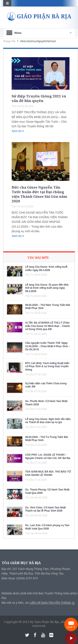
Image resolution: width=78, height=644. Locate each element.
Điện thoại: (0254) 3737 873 (20, 578)
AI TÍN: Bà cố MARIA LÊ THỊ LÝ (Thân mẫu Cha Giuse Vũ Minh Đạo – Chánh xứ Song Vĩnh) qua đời (48, 326)
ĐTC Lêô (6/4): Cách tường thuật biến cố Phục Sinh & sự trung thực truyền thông (47, 366)
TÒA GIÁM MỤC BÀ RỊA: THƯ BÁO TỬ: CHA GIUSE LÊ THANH (48, 473)
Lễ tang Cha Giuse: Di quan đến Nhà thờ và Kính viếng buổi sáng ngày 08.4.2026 (47, 288)
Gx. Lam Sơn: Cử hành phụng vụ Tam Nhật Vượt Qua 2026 (47, 527)
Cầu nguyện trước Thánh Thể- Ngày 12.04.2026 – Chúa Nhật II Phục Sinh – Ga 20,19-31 (48, 346)
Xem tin (18, 131)
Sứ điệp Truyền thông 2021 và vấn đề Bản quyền (39, 98)
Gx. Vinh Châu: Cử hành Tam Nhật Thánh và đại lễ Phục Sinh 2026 (45, 509)
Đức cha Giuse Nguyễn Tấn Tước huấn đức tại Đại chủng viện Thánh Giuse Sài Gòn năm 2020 (39, 194)
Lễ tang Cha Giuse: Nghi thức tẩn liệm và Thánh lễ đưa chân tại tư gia (48, 421)
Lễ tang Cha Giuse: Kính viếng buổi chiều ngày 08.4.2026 (46, 268)
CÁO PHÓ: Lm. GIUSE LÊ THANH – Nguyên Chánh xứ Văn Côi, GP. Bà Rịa (48, 456)
